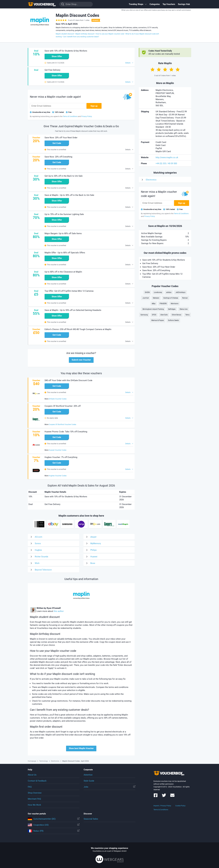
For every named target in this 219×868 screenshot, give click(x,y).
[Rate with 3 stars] (165, 69)
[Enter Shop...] (76, 4)
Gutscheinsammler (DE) (54, 819)
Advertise (88, 775)
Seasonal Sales (91, 819)
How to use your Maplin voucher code (110, 34)
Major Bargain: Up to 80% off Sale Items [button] (63, 233)
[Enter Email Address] (58, 106)
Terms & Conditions (161, 810)
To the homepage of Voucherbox (42, 4)
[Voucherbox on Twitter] (164, 797)
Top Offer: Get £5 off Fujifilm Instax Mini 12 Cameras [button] (69, 291)
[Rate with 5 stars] (178, 69)
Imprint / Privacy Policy (162, 806)
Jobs (109, 787)
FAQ (30, 787)
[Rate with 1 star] (153, 69)
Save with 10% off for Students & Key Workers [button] (66, 51)
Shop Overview (35, 793)
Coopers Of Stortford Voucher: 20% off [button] (63, 406)
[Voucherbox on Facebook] (156, 797)
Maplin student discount (65, 34)
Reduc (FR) (54, 831)
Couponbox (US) (54, 825)
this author (59, 611)
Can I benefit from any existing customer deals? (81, 37)
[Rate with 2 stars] (159, 69)
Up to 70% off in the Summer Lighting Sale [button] (64, 214)
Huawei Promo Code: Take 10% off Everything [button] (66, 432)
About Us (32, 775)
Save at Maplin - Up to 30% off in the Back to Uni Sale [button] (69, 195)
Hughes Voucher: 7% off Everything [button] (61, 457)
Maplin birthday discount (85, 34)
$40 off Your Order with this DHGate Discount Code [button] (68, 380)
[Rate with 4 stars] (171, 69)
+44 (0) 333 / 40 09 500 (166, 163)
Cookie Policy (180, 806)
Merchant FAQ (34, 799)
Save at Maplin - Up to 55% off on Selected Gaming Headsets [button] (73, 310)
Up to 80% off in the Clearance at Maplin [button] (63, 272)
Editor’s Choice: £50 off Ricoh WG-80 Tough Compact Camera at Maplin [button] (78, 329)
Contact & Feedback (37, 781)
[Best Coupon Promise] (96, 20)
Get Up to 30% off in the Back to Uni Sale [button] (64, 176)
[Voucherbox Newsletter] (172, 797)
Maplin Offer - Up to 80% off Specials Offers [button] (65, 253)
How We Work (34, 805)
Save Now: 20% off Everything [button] (58, 157)
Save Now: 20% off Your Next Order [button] (61, 138)
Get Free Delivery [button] (52, 70)
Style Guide (89, 781)
